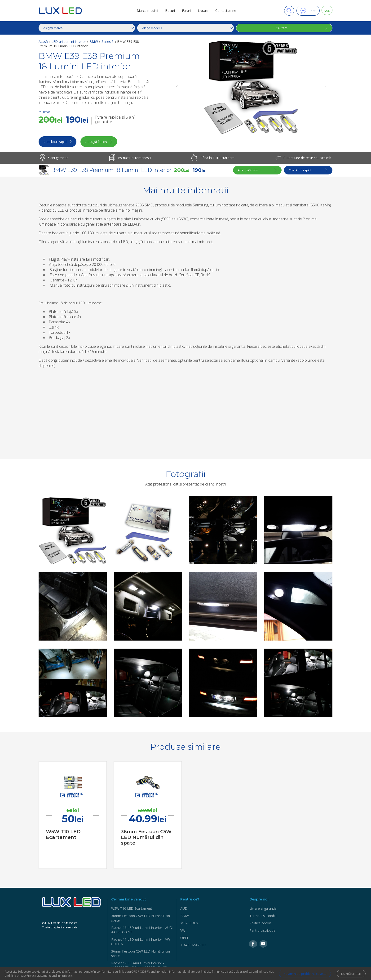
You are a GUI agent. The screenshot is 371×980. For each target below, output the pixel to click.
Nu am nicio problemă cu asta (300, 974)
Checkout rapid (55, 142)
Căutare (281, 28)
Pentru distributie (262, 931)
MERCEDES (189, 924)
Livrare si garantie (263, 909)
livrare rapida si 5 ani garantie (115, 120)
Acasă (44, 42)
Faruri (185, 11)
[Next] (325, 87)
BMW (94, 42)
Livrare (202, 11)
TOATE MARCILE (193, 946)
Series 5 (108, 42)
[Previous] (177, 87)
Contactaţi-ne (224, 11)
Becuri (169, 11)
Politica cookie (261, 924)
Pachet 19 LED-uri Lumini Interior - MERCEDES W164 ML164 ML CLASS (139, 966)
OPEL (185, 938)
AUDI (184, 909)
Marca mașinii (146, 11)
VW (183, 931)
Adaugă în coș (101, 142)
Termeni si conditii (263, 916)
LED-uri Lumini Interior (69, 42)
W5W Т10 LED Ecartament (132, 909)
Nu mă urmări (350, 974)
